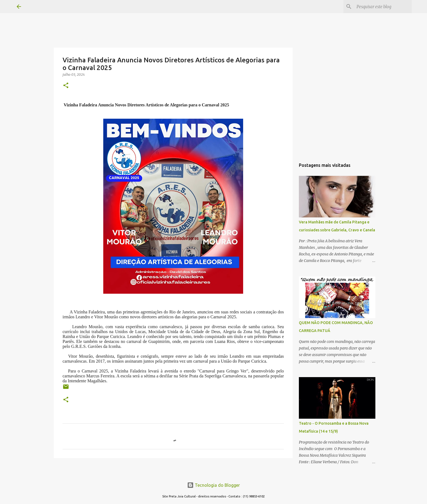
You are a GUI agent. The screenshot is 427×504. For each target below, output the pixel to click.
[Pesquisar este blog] (383, 7)
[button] (66, 86)
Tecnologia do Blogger (213, 485)
